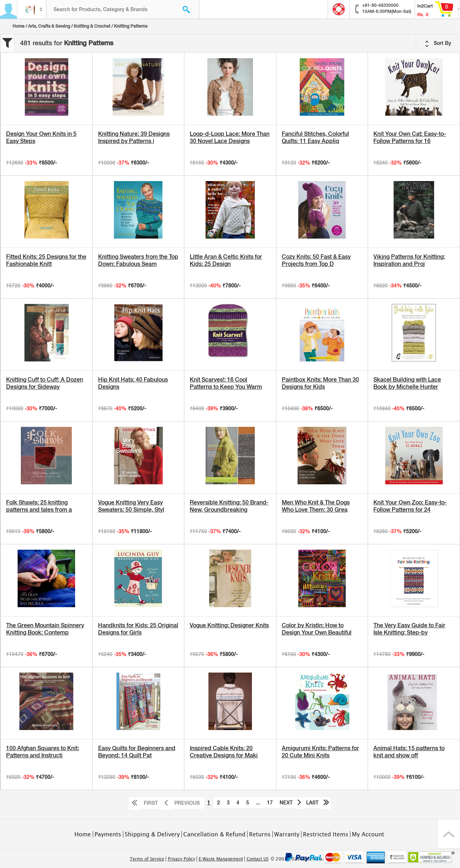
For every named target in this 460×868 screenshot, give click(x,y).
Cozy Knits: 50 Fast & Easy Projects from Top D (316, 260)
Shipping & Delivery (152, 834)
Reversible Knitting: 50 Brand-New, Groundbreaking (229, 506)
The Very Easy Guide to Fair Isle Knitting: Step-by (409, 629)
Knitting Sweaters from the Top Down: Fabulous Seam (138, 260)
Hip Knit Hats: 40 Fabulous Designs (133, 383)
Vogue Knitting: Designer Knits (229, 625)
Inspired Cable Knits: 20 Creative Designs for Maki (224, 752)
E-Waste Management (221, 859)
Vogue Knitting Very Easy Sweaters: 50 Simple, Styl (131, 506)
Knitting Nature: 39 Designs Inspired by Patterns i (134, 137)
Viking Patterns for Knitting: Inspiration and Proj (409, 260)
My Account (368, 834)
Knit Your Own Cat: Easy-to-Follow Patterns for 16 (410, 137)
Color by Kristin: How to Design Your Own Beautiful (317, 629)
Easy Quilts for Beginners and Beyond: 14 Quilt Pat (137, 752)
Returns (260, 834)
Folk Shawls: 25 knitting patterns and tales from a (39, 506)
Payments (108, 834)
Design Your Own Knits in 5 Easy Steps (41, 137)
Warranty (287, 834)
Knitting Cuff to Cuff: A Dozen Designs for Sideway (45, 383)
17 (270, 803)
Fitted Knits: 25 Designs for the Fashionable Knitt (46, 260)
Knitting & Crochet (92, 26)
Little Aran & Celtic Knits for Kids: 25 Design (226, 260)
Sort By (438, 43)
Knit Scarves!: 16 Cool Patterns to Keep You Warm (226, 383)
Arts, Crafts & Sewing (49, 26)
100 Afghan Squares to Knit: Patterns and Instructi (43, 752)
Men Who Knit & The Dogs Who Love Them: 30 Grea (316, 506)
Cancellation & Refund (214, 834)
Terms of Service (147, 859)
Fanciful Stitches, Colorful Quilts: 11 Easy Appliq (315, 137)
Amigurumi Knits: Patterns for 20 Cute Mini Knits (320, 752)
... (258, 803)
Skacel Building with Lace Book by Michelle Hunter (407, 383)
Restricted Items (326, 834)
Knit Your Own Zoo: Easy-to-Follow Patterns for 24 (410, 506)
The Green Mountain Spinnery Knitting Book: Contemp (45, 629)
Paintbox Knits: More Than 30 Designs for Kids (320, 383)
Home (19, 26)
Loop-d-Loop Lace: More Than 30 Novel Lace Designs (230, 137)
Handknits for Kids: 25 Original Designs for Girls (138, 629)
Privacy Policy (181, 859)
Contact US (257, 859)
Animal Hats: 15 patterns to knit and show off (409, 752)
